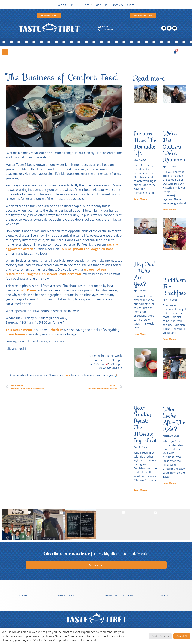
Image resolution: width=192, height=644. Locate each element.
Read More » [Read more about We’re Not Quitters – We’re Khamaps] (170, 210)
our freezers (18, 334)
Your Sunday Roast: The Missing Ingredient (145, 424)
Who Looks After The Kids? (174, 419)
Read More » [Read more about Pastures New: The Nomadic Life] (141, 199)
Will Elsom (28, 290)
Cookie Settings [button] (160, 636)
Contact (25, 595)
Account (167, 595)
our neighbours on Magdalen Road (88, 249)
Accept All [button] (182, 636)
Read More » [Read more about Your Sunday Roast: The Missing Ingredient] (141, 490)
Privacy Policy (67, 595)
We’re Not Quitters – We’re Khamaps (174, 147)
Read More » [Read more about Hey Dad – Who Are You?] (141, 334)
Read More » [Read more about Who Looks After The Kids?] (170, 483)
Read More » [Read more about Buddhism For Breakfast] (170, 339)
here (67, 375)
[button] (5, 52)
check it (56, 330)
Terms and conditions (119, 595)
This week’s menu (19, 330)
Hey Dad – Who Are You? (144, 274)
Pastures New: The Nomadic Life (145, 143)
